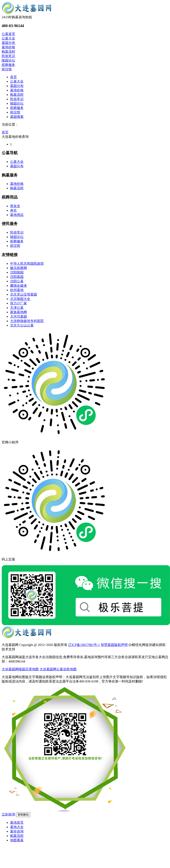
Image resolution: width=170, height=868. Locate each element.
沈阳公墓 (17, 281)
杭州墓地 (17, 290)
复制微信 (23, 815)
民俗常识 (17, 99)
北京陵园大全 (20, 299)
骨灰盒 (15, 206)
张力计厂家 (19, 303)
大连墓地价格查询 (15, 137)
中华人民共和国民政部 (27, 264)
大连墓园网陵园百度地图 (20, 669)
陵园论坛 (17, 103)
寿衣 (13, 210)
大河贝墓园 (19, 316)
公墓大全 (17, 81)
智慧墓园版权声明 (114, 645)
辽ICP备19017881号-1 (84, 645)
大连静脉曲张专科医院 (27, 321)
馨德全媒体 (19, 286)
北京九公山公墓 (22, 325)
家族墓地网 (19, 312)
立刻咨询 (8, 814)
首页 (13, 77)
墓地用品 (17, 215)
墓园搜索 (17, 117)
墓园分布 (17, 86)
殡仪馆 (15, 112)
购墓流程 (17, 95)
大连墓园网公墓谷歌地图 (58, 669)
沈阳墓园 (17, 277)
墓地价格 (17, 90)
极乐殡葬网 (19, 268)
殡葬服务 (17, 108)
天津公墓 (17, 308)
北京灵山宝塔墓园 (24, 294)
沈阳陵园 (17, 272)
